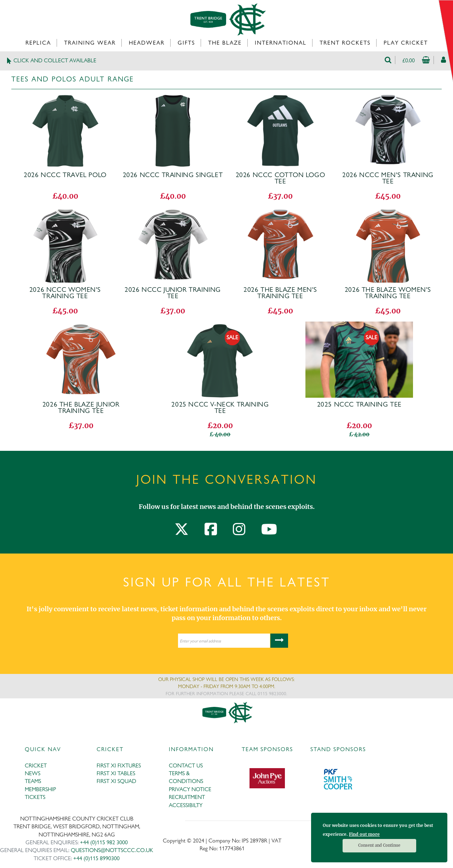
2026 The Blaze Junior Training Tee (81, 408)
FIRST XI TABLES (116, 773)
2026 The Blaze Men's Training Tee (280, 293)
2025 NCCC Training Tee (359, 404)
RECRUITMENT (187, 797)
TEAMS (33, 781)
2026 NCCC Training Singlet (173, 175)
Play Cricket (406, 43)
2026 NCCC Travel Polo (65, 175)
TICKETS (35, 797)
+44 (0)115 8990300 (96, 858)
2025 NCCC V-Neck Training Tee (220, 408)
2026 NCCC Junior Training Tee (173, 293)
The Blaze (225, 43)
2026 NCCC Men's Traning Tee (388, 178)
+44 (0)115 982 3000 (104, 842)
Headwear (147, 43)
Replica (38, 43)
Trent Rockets (345, 43)
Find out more (364, 834)
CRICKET (36, 765)
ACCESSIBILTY (186, 805)
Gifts (186, 43)
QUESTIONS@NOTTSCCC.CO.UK (112, 850)
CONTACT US (186, 765)
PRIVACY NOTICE (190, 789)
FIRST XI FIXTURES (119, 765)
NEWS (33, 773)
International (281, 43)
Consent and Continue (379, 845)
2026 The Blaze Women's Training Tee (388, 293)
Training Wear (90, 43)
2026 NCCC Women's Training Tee (65, 293)
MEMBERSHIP (40, 789)
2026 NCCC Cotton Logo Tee (280, 178)
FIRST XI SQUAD (116, 781)
